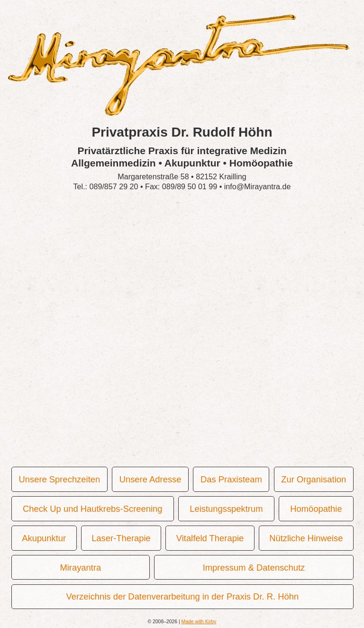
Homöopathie (315, 509)
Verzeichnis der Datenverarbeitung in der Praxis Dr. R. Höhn (182, 596)
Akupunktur (43, 538)
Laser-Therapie (121, 538)
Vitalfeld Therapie (209, 538)
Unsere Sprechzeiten (59, 479)
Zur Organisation (313, 479)
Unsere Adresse (150, 479)
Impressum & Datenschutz (254, 568)
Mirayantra (80, 568)
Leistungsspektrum (226, 509)
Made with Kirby (199, 622)
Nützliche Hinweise (305, 538)
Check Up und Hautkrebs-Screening (92, 509)
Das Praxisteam (231, 479)
